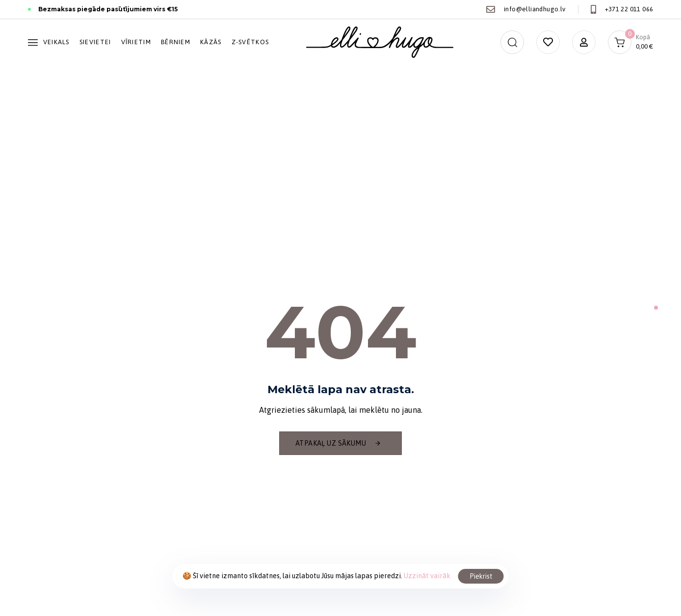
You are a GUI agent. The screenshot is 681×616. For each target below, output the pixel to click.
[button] (512, 42)
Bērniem (176, 42)
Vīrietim (136, 42)
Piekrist (481, 576)
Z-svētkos (250, 42)
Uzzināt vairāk (427, 576)
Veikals (49, 42)
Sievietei (95, 42)
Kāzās (211, 42)
